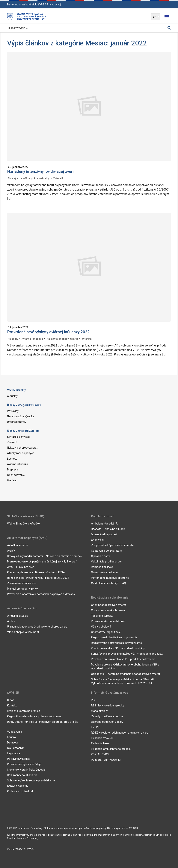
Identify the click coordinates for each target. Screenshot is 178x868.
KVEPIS (96, 727)
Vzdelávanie (15, 731)
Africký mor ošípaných (21, 178)
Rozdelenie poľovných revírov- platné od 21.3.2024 (38, 578)
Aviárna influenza (32, 339)
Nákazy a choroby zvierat (62, 339)
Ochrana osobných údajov (107, 722)
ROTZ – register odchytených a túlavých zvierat (120, 732)
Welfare (12, 480)
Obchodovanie (16, 475)
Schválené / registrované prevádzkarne (31, 780)
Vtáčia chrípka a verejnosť (23, 632)
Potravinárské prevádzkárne (108, 621)
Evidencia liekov (101, 743)
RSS (94, 700)
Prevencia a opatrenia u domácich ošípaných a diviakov (41, 594)
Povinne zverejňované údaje (24, 764)
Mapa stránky (99, 711)
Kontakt (12, 705)
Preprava (13, 469)
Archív (11, 550)
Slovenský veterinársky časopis (26, 769)
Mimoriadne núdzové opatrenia (110, 578)
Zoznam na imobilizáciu (22, 583)
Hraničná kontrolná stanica (24, 711)
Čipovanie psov (100, 556)
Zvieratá (58, 178)
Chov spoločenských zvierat (108, 610)
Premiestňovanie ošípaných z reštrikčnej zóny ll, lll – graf (42, 561)
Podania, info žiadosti (20, 791)
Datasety (13, 742)
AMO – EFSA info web (21, 567)
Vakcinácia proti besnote (106, 562)
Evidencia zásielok (102, 738)
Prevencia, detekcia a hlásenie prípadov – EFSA (36, 572)
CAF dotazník (15, 748)
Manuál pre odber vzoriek (23, 588)
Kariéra (11, 737)
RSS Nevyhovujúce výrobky (108, 705)
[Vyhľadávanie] (87, 28)
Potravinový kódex (18, 759)
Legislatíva (14, 753)
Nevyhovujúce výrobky (20, 416)
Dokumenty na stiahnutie (22, 775)
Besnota (12, 458)
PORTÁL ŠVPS (100, 754)
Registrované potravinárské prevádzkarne (116, 643)
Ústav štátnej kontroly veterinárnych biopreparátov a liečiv (43, 722)
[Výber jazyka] (156, 17)
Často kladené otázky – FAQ (108, 583)
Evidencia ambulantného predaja (111, 749)
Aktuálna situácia (18, 545)
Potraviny (13, 411)
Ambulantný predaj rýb (105, 524)
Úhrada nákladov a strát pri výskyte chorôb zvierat (38, 626)
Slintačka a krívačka (19, 437)
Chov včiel (97, 540)
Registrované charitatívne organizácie (114, 637)
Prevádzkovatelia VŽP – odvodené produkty (118, 648)
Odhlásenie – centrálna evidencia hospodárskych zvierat (126, 674)
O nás (11, 700)
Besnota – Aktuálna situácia (108, 529)
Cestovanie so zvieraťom (107, 551)
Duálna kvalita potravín (105, 534)
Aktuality (44, 178)
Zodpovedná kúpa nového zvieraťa (112, 545)
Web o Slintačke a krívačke (23, 524)
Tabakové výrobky (102, 616)
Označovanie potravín (104, 572)
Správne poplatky (18, 786)
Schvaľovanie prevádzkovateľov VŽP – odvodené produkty (127, 654)
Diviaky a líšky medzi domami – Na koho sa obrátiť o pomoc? (45, 556)
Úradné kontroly (17, 422)
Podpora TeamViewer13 (106, 760)
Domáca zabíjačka (102, 567)
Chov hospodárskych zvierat (109, 605)
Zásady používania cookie (107, 716)
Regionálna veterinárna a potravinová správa (34, 716)
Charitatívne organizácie (106, 632)
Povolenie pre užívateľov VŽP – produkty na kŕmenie (123, 659)
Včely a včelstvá (101, 626)
